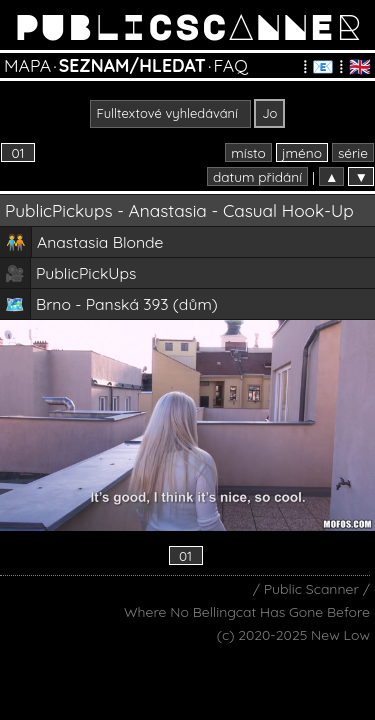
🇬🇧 (360, 66)
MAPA (27, 65)
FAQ (230, 65)
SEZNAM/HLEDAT (132, 65)
